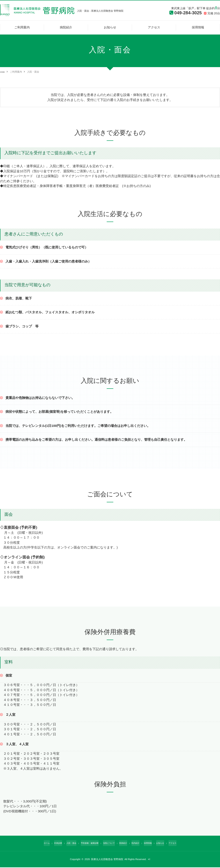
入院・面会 (65, 844)
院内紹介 (140, 844)
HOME (4, 72)
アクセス (154, 27)
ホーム (37, 844)
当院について (109, 844)
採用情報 (198, 27)
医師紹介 (126, 844)
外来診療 (50, 844)
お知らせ (110, 27)
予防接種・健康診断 (87, 844)
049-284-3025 (185, 13)
